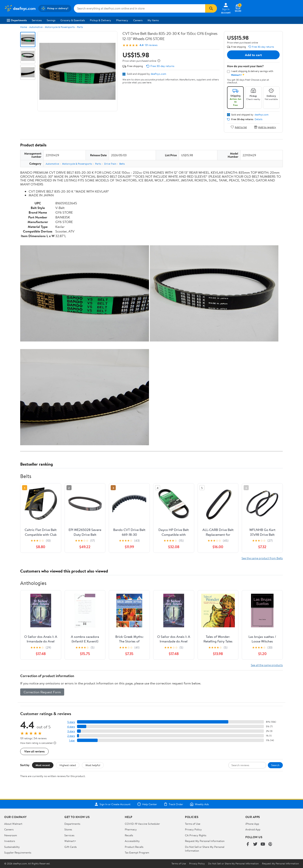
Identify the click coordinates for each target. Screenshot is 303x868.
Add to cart (253, 55)
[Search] (211, 8)
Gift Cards (70, 847)
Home (24, 27)
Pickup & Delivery (100, 20)
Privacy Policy (193, 829)
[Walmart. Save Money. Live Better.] (20, 8)
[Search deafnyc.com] (140, 8)
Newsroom (11, 835)
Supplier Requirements (18, 852)
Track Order (173, 804)
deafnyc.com (158, 74)
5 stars (71, 722)
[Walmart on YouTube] (263, 844)
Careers (138, 20)
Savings (51, 20)
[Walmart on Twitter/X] (255, 844)
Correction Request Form (42, 692)
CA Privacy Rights (196, 835)
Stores (68, 829)
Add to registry (265, 127)
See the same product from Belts (262, 558)
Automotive (36, 27)
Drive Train (110, 164)
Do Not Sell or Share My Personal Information (233, 864)
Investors (10, 841)
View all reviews (34, 751)
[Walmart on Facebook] (248, 844)
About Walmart (13, 824)
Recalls (129, 835)
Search (275, 765)
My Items (153, 20)
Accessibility (132, 841)
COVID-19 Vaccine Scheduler (142, 824)
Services (37, 20)
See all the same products (267, 665)
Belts (122, 164)
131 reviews (151, 45)
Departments (17, 20)
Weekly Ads (199, 804)
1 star (72, 740)
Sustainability (12, 847)
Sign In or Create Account (112, 804)
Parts (80, 27)
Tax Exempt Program (137, 852)
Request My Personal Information (205, 841)
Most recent (43, 765)
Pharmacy (122, 20)
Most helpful (93, 765)
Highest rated (68, 765)
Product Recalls (134, 847)
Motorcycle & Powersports (60, 27)
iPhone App (252, 824)
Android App (253, 829)
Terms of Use (193, 824)
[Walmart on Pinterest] (270, 844)
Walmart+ (70, 841)
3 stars (71, 731)
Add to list (239, 127)
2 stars (71, 736)
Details (258, 119)
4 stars (71, 727)
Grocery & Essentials (73, 20)
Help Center (147, 804)
